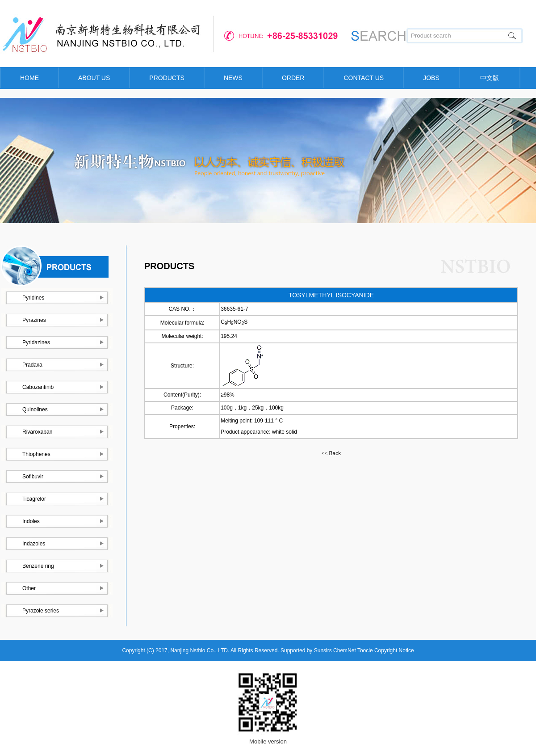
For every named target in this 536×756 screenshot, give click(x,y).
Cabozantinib (38, 387)
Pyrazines (34, 320)
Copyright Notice (394, 650)
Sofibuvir (33, 477)
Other (29, 588)
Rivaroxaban (37, 432)
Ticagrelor (34, 499)
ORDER (293, 78)
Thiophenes (36, 454)
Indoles (31, 521)
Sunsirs (323, 650)
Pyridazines (36, 342)
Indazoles (34, 544)
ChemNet (345, 650)
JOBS (431, 78)
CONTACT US (364, 78)
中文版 (490, 78)
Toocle (365, 650)
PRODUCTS (167, 78)
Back (331, 453)
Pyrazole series (41, 611)
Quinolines (35, 410)
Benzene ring (38, 566)
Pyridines (33, 298)
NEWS (233, 78)
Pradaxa (32, 365)
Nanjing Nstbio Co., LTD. (200, 650)
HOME (29, 78)
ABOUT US (94, 78)
